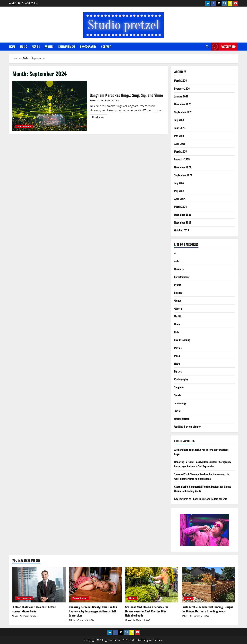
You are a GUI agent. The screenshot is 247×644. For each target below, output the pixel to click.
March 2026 (181, 80)
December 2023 (183, 215)
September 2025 (183, 112)
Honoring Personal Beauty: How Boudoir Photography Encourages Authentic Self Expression (93, 611)
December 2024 (183, 167)
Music (24, 46)
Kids (177, 332)
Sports (178, 395)
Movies (36, 46)
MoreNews (138, 640)
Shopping (179, 387)
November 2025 (183, 104)
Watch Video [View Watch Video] (223, 47)
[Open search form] (207, 47)
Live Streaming (182, 340)
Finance (178, 293)
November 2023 (183, 222)
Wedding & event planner (187, 426)
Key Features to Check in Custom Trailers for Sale (201, 499)
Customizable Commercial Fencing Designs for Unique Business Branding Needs (207, 609)
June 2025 (180, 128)
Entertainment (67, 46)
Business (179, 269)
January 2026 (181, 96)
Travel (177, 411)
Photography (88, 46)
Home (12, 46)
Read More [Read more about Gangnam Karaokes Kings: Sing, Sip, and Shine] (100, 118)
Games (178, 300)
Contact (106, 46)
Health (178, 316)
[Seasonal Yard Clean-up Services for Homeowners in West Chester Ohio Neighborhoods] (152, 585)
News (177, 364)
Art (176, 253)
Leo (94, 100)
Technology (180, 403)
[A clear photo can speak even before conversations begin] (39, 585)
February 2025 (182, 159)
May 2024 (179, 191)
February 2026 (182, 88)
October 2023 (182, 230)
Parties (49, 46)
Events (178, 285)
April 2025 (180, 144)
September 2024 (183, 175)
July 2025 (179, 120)
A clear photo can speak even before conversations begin (34, 609)
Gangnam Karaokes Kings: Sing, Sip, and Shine (50, 106)
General (178, 308)
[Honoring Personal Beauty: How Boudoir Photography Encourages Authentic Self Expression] (95, 585)
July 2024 (179, 183)
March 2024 (180, 207)
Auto (177, 261)
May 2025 (179, 136)
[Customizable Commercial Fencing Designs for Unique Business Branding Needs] (208, 585)
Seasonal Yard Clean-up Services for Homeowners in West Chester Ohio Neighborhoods (147, 611)
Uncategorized (182, 419)
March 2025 (180, 151)
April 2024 (180, 199)
